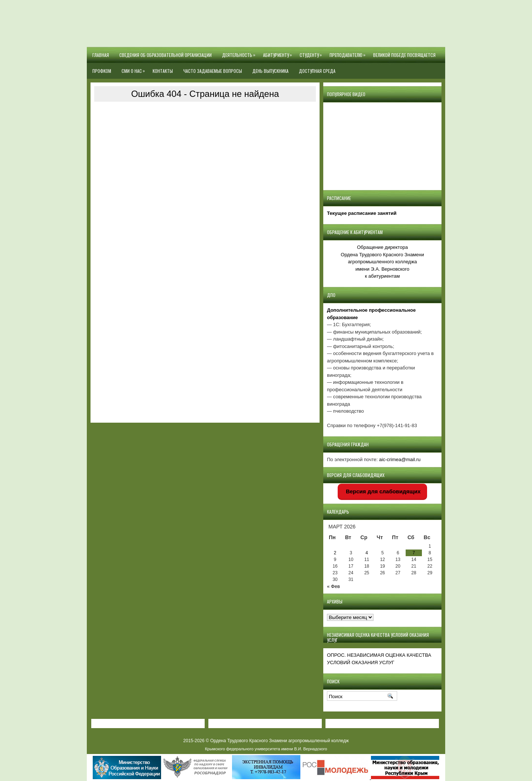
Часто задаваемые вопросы (213, 71)
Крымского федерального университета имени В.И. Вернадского (266, 749)
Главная (101, 55)
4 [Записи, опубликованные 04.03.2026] (367, 553)
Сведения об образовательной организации (166, 55)
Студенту (312, 53)
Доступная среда (317, 71)
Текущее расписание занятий (362, 213)
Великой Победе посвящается (404, 55)
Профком (102, 71)
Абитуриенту (279, 53)
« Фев (333, 586)
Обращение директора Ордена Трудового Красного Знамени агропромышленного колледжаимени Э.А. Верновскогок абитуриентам (382, 262)
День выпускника (270, 71)
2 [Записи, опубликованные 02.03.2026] (335, 553)
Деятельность (240, 53)
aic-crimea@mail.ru (400, 459)
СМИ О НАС (134, 68)
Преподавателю (349, 53)
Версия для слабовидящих (383, 491)
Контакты (163, 71)
